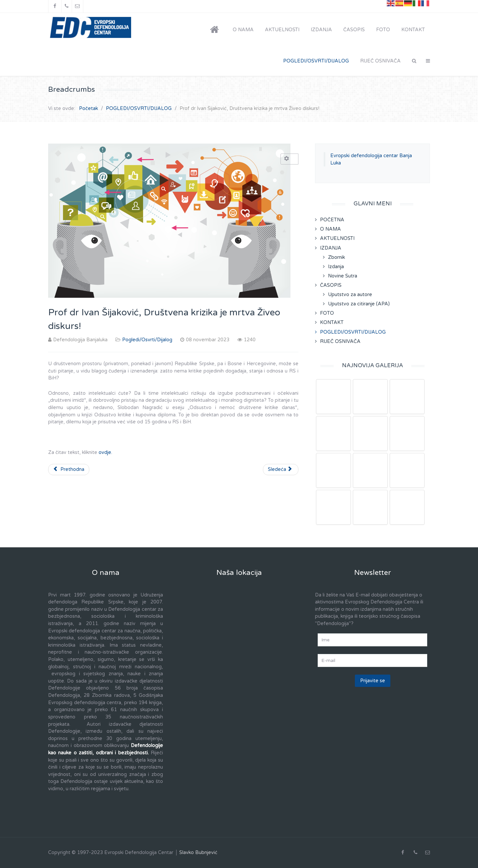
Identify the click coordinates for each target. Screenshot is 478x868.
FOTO (327, 313)
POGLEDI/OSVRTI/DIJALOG (353, 332)
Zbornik (336, 257)
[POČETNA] (216, 30)
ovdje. (105, 452)
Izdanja (336, 267)
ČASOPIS (331, 285)
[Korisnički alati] (289, 159)
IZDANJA (331, 248)
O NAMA (330, 229)
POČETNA (332, 220)
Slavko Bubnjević (198, 853)
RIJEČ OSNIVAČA (340, 341)
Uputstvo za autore (350, 295)
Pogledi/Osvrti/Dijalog (147, 340)
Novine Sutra (343, 276)
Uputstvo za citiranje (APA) (359, 304)
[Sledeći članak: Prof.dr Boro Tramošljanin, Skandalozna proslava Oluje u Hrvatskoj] (281, 470)
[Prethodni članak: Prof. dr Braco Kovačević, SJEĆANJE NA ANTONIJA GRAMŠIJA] (69, 470)
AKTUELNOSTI (337, 238)
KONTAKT (332, 323)
